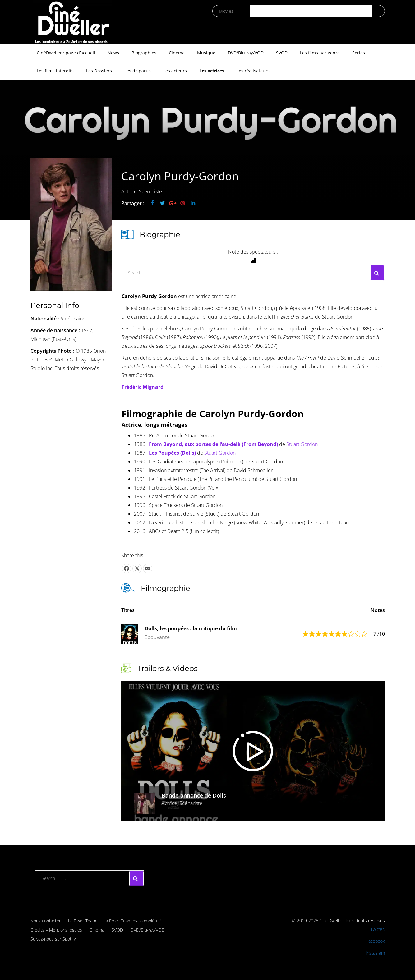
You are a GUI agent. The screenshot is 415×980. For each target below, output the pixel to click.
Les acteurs (175, 71)
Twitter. (378, 929)
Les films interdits (55, 71)
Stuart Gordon (302, 444)
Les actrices (212, 71)
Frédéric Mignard (143, 387)
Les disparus (138, 71)
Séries (359, 53)
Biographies (144, 53)
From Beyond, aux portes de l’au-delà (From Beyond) (213, 444)
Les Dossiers (99, 71)
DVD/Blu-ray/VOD (246, 53)
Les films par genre (320, 53)
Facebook (376, 941)
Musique (206, 53)
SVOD (282, 53)
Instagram (375, 953)
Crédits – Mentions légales (56, 930)
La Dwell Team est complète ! (132, 921)
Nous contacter (46, 921)
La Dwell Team (82, 921)
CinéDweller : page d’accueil (66, 53)
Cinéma (177, 53)
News (113, 53)
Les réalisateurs (253, 71)
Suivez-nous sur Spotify (53, 939)
